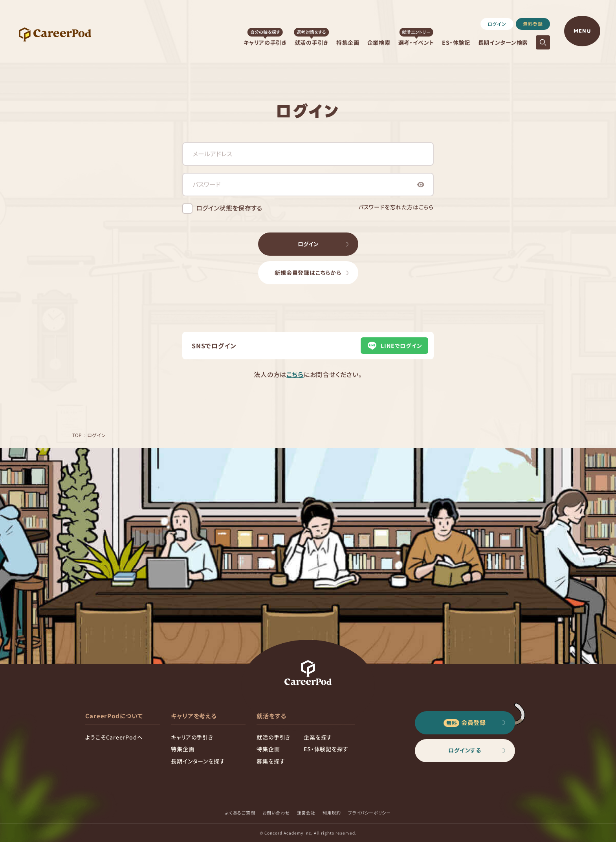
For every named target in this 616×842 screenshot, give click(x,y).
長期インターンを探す (198, 761)
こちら (295, 374)
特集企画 (348, 42)
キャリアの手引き (265, 42)
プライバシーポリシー (369, 813)
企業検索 (379, 42)
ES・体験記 (456, 42)
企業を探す (318, 737)
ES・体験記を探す (326, 749)
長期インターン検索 (503, 42)
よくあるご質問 (240, 813)
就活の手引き (312, 42)
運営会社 (306, 813)
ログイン (497, 24)
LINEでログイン (394, 346)
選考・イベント (416, 42)
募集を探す (271, 761)
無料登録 (533, 24)
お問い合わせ (276, 813)
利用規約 (332, 813)
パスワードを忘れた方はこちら (396, 207)
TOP (77, 435)
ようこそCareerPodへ (114, 737)
